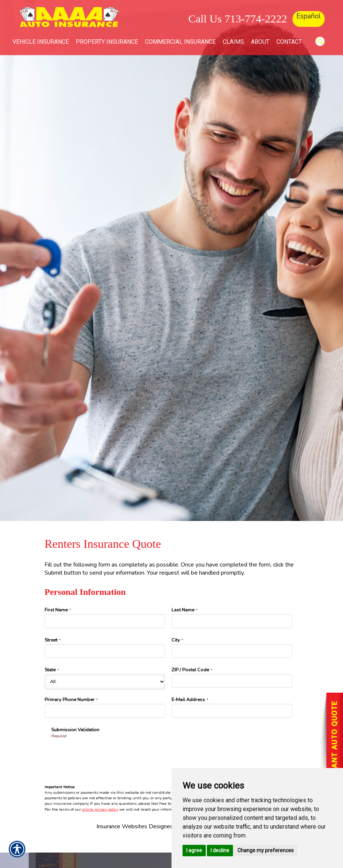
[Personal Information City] (232, 651)
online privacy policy (100, 809)
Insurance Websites (122, 826)
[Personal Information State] (105, 682)
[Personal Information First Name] (105, 621)
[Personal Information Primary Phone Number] (105, 711)
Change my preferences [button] (266, 850)
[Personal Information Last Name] (232, 621)
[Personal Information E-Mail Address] (232, 711)
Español (309, 16)
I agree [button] (194, 850)
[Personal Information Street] (105, 651)
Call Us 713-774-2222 (238, 19)
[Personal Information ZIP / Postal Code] (232, 681)
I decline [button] (220, 850)
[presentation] (107, 753)
